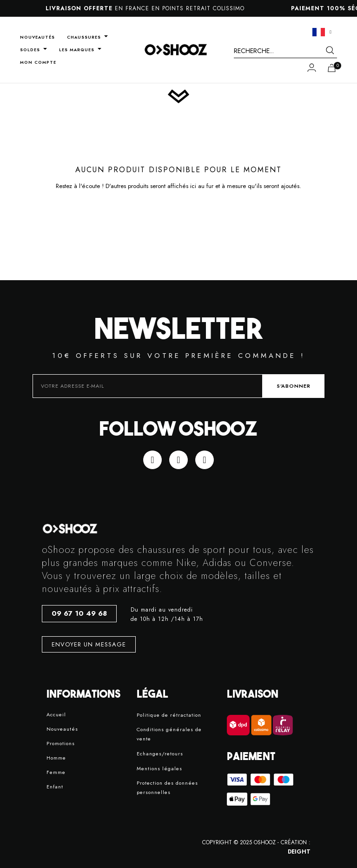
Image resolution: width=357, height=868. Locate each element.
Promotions (61, 743)
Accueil (56, 714)
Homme (56, 758)
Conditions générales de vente (169, 734)
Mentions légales (159, 768)
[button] (79, 614)
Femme (56, 772)
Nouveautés (62, 729)
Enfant (55, 787)
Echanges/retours (160, 754)
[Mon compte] (312, 67)
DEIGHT (299, 852)
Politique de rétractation (169, 715)
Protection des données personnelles (167, 787)
